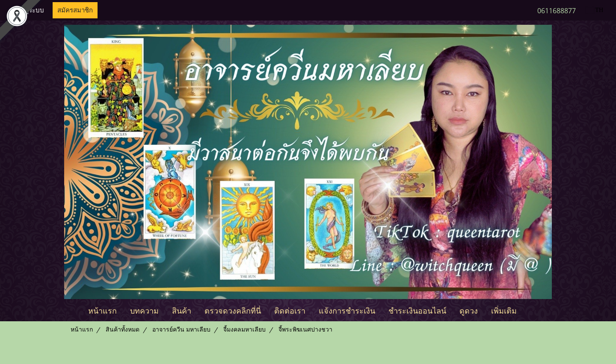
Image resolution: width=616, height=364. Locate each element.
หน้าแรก (102, 310)
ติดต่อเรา (290, 310)
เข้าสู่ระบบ (30, 10)
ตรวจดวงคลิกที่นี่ (233, 310)
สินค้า (182, 310)
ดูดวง (469, 310)
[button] (531, 310)
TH (594, 10)
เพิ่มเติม (504, 310)
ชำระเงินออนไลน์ (417, 310)
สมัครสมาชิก (75, 10)
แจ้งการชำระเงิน (347, 310)
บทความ (144, 310)
